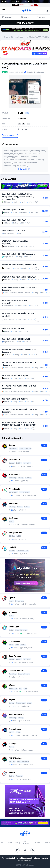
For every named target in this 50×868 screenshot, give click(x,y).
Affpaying (16, 2)
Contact (37, 843)
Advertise (47, 843)
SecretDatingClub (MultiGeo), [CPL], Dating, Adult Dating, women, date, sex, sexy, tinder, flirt (18, 197)
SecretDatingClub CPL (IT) (13, 329)
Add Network (26, 843)
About (10, 843)
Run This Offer (10, 136)
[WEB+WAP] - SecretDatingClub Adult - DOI (19, 264)
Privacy (17, 843)
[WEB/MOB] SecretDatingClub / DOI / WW (19, 277)
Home (6, 37)
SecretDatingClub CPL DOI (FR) (15, 399)
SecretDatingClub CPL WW (13, 210)
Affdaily (26, 2)
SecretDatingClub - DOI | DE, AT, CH (16, 339)
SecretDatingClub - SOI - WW (14, 220)
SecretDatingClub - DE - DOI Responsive (18, 254)
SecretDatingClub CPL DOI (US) (15, 375)
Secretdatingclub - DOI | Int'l (13, 231)
